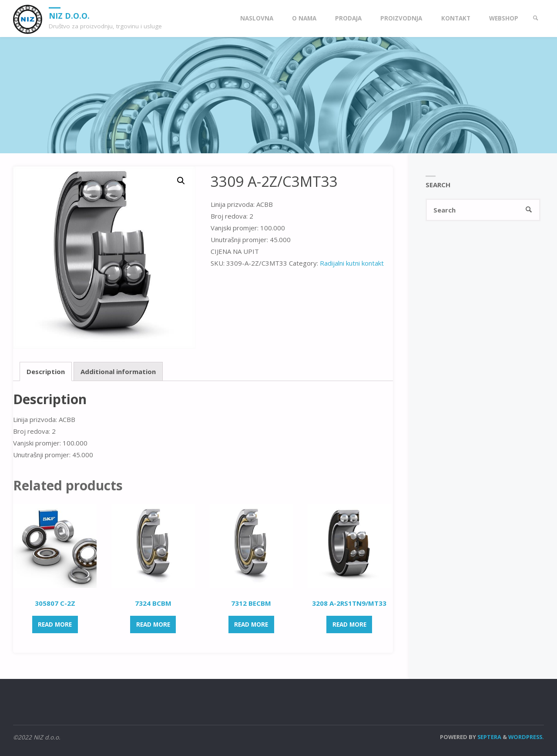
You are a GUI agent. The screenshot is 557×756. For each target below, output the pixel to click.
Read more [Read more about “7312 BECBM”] (251, 624)
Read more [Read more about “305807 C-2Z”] (55, 624)
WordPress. (526, 737)
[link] (536, 19)
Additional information (118, 371)
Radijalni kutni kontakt (352, 263)
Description (46, 371)
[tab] (46, 371)
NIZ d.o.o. (69, 15)
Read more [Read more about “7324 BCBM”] (153, 624)
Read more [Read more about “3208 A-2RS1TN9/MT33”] (349, 624)
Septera (489, 737)
